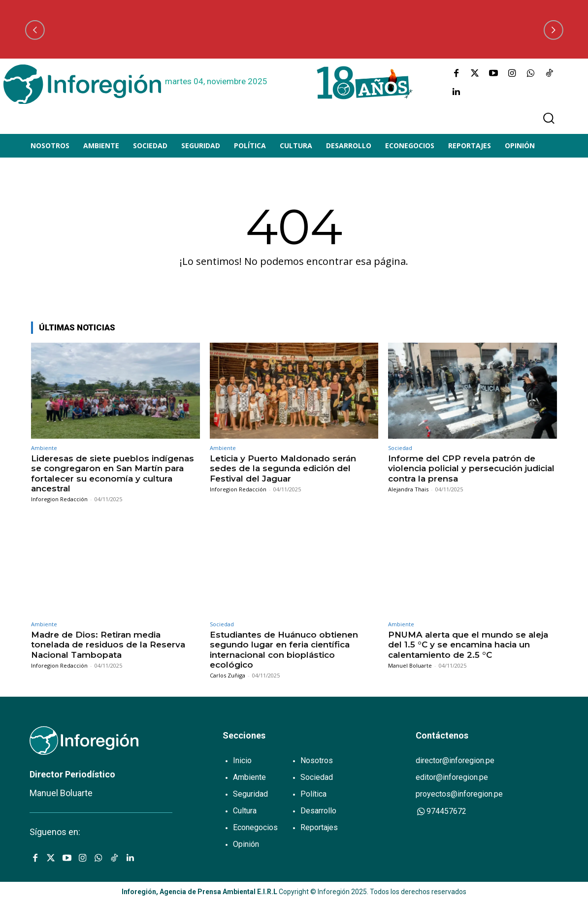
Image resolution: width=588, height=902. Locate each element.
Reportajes (319, 827)
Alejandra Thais (408, 489)
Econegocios (255, 827)
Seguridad (250, 794)
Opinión (246, 844)
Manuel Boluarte (410, 665)
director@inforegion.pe (455, 760)
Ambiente (44, 448)
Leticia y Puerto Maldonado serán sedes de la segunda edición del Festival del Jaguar (283, 468)
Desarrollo (318, 811)
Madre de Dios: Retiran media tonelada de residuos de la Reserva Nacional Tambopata (108, 645)
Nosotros (317, 760)
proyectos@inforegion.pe (459, 794)
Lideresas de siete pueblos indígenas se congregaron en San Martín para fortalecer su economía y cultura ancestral (113, 473)
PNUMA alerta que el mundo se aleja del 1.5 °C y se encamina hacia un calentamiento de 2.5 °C (468, 645)
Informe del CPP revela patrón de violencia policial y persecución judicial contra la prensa (471, 468)
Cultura (245, 811)
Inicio (242, 760)
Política (313, 794)
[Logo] (82, 84)
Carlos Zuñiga (228, 675)
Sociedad (400, 448)
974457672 (441, 811)
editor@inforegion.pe (452, 777)
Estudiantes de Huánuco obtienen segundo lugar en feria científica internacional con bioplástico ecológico (284, 650)
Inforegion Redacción (59, 499)
